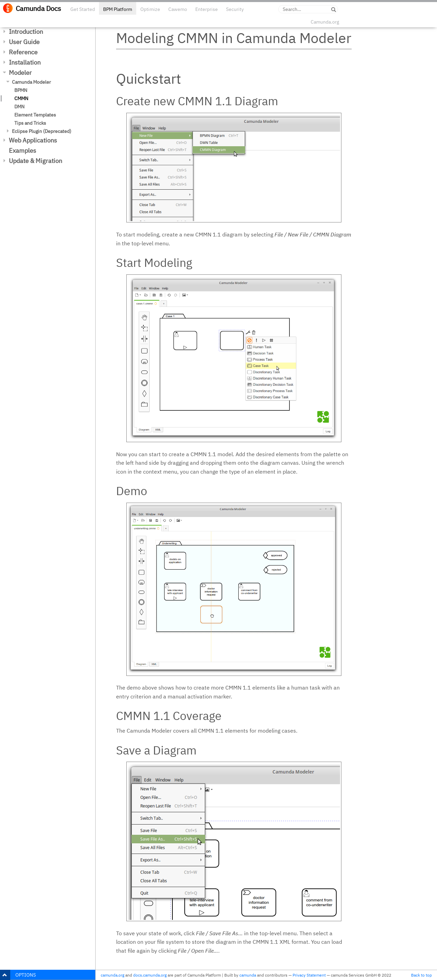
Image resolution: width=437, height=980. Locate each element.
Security (235, 9)
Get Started (83, 9)
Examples (23, 151)
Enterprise (207, 9)
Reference (23, 52)
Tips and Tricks (30, 123)
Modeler (20, 73)
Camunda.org (325, 22)
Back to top (421, 975)
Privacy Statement (309, 975)
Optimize (150, 9)
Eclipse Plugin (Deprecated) (42, 131)
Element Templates (35, 115)
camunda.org (112, 975)
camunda (248, 975)
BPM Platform (118, 9)
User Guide (24, 42)
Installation (25, 62)
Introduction (26, 32)
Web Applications (33, 140)
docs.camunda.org (150, 975)
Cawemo (178, 9)
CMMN (21, 98)
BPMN (21, 90)
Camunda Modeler (31, 82)
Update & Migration (36, 161)
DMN (19, 107)
